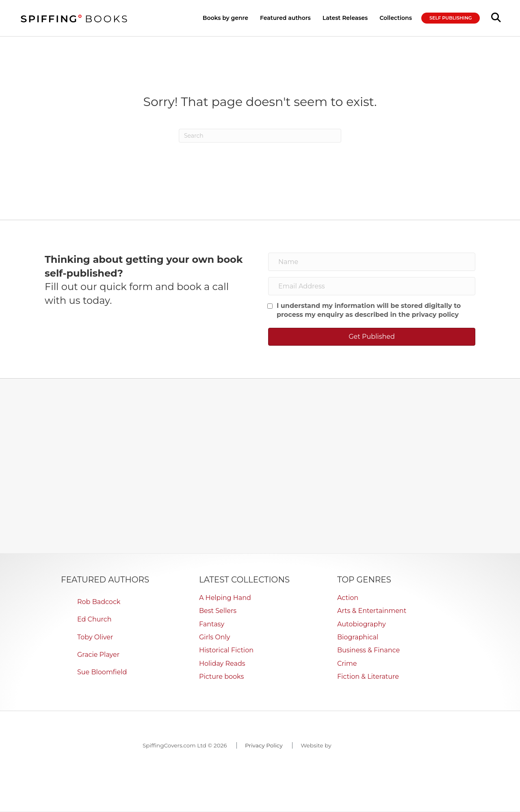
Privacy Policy (264, 745)
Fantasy (212, 624)
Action (348, 598)
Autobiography (362, 624)
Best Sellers (218, 611)
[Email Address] (372, 286)
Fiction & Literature (368, 677)
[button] (372, 337)
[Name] (372, 262)
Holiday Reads (222, 664)
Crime (347, 664)
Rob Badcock (99, 602)
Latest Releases (345, 18)
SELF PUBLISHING (451, 18)
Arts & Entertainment (372, 611)
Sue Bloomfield (102, 672)
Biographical (358, 637)
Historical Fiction (226, 650)
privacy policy (435, 315)
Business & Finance (368, 650)
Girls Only (214, 637)
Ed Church (94, 619)
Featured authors (285, 18)
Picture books (221, 677)
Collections (396, 18)
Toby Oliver (95, 637)
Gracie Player (98, 655)
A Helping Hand (225, 598)
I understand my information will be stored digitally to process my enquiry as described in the (369, 310)
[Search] (260, 136)
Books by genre (225, 18)
